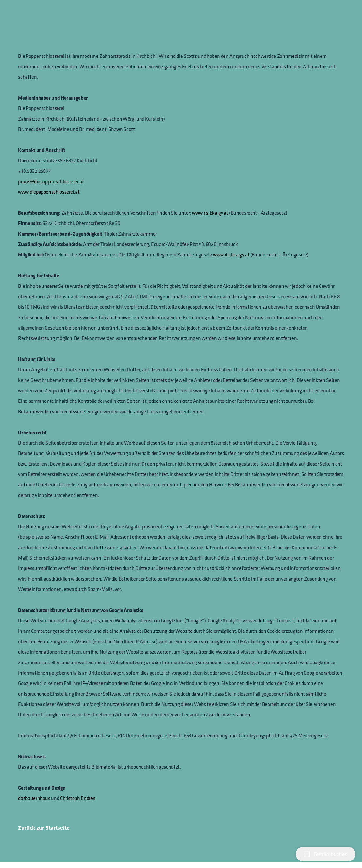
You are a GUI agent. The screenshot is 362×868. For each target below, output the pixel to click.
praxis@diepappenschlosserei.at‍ (51, 181)
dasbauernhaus (34, 798)
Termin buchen (326, 854)
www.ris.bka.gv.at (210, 213)
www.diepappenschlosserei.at (49, 192)
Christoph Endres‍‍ (78, 798)
